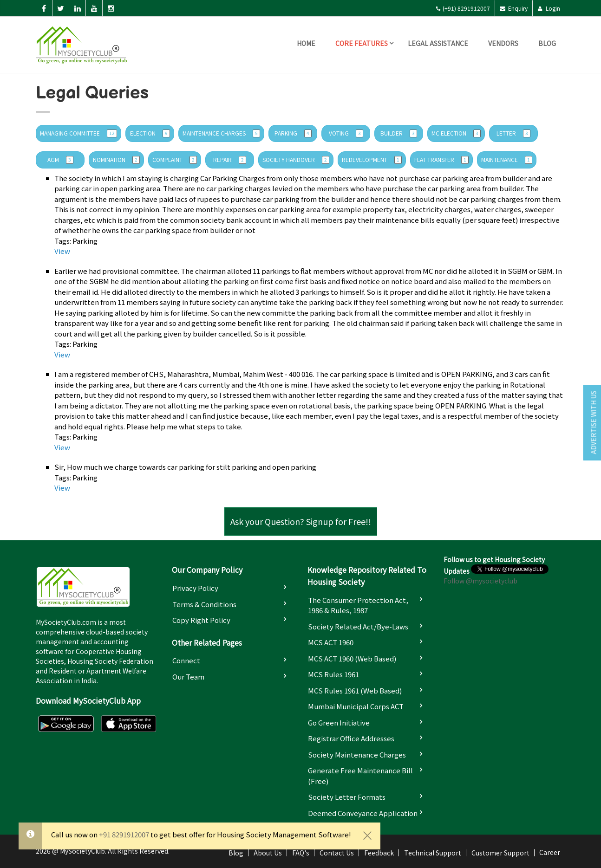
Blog (547, 43)
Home (306, 43)
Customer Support (500, 853)
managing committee (78, 133)
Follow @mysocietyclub (480, 581)
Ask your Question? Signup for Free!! (301, 521)
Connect (186, 660)
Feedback (379, 853)
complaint (175, 160)
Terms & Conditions (204, 604)
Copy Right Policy (201, 620)
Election (150, 133)
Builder (399, 133)
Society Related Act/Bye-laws (358, 626)
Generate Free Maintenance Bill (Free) (360, 776)
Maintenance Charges (221, 133)
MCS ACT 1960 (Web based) (352, 658)
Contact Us (337, 853)
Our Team (188, 677)
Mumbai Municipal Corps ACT (356, 706)
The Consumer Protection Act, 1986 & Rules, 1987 (358, 605)
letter (513, 133)
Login (549, 8)
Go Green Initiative (339, 722)
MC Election (456, 133)
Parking (293, 133)
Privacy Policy (195, 588)
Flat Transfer (441, 160)
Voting (346, 133)
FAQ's (301, 853)
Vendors (503, 43)
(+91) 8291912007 (463, 8)
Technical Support (433, 853)
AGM (60, 160)
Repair (230, 160)
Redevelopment (372, 160)
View (62, 251)
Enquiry (514, 8)
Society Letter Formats (347, 797)
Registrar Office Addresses (351, 738)
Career (550, 852)
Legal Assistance (438, 43)
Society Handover (296, 160)
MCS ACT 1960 (331, 642)
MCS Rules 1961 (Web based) (355, 690)
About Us (268, 853)
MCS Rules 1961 (333, 674)
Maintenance (507, 160)
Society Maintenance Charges (357, 755)
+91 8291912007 (124, 834)
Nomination (116, 160)
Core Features (362, 43)
